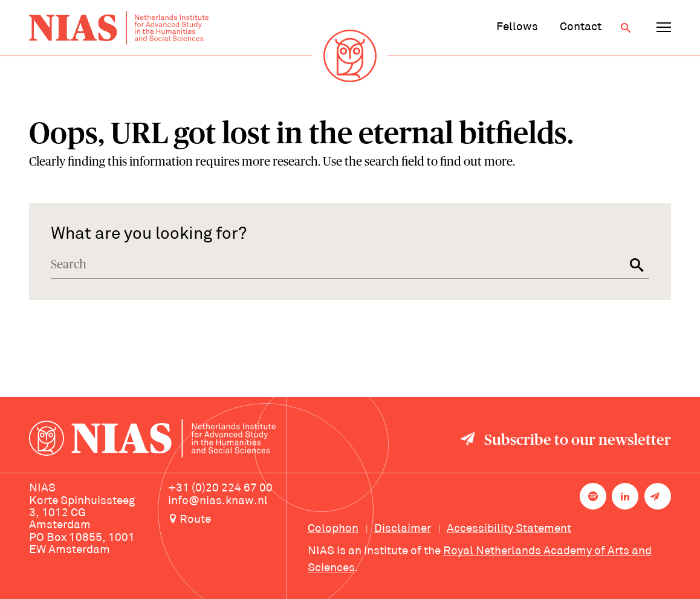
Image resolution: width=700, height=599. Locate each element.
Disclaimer (403, 529)
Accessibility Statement (509, 529)
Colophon (333, 529)
